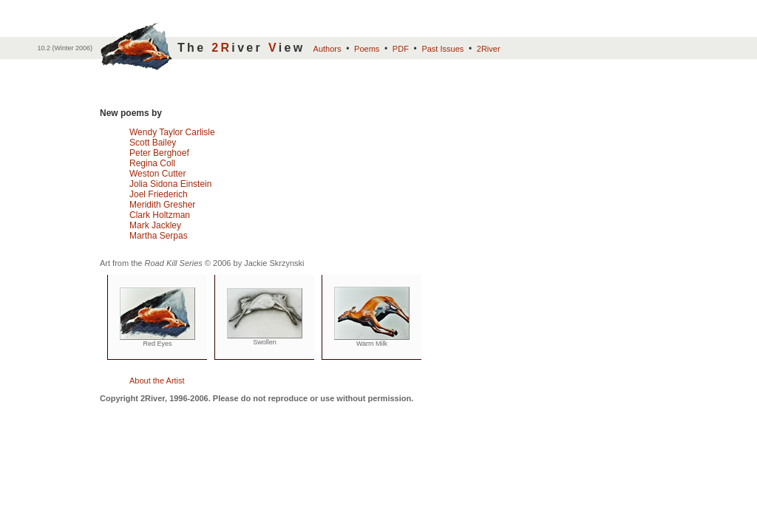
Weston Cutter (157, 174)
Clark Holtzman (160, 215)
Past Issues (442, 49)
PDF (401, 49)
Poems (367, 49)
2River (489, 49)
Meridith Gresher (162, 205)
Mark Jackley (155, 225)
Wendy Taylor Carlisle (172, 132)
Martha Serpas (159, 236)
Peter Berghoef (159, 153)
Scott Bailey (153, 143)
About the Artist (157, 381)
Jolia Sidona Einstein (170, 184)
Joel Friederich (159, 194)
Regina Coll (152, 163)
